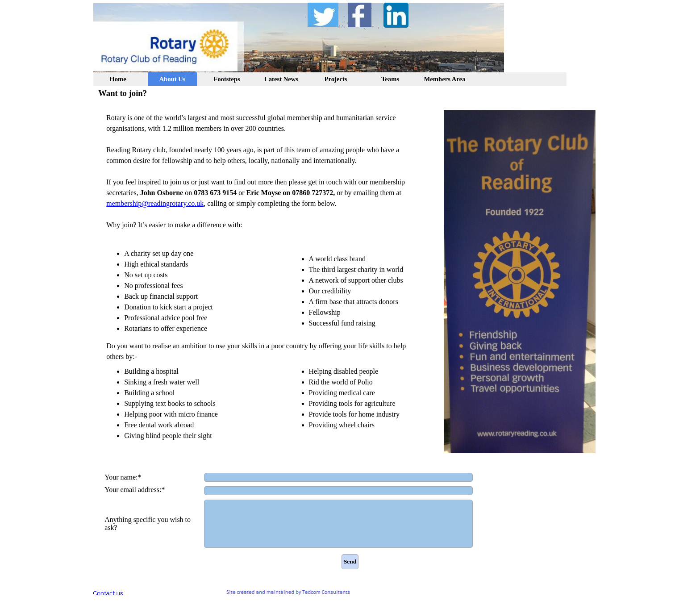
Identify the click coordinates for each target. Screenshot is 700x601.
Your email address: (135, 490)
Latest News (281, 79)
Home (118, 79)
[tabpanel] (265, 277)
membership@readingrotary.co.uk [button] (155, 203)
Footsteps (227, 79)
